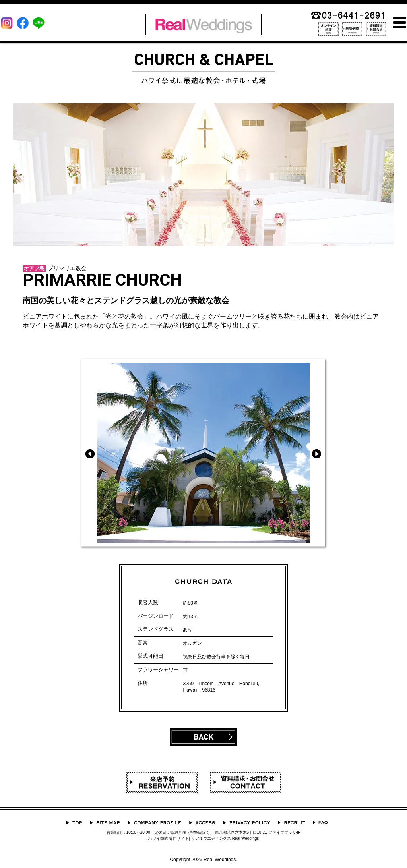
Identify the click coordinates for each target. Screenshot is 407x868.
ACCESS (202, 823)
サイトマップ (105, 823)
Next (317, 454)
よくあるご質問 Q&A (320, 823)
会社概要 (154, 823)
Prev (90, 454)
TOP (74, 823)
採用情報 (292, 823)
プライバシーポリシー (246, 823)
